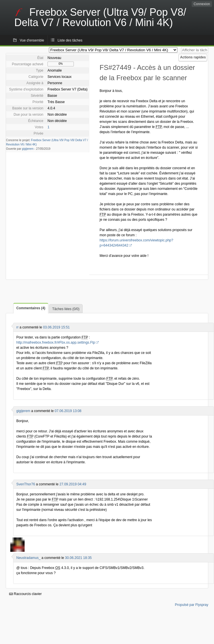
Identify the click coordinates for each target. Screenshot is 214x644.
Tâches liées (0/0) (66, 309)
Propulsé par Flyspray (192, 605)
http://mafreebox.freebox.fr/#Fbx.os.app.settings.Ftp (56, 342)
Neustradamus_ (28, 558)
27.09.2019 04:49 (73, 484)
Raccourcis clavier (25, 594)
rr (17, 327)
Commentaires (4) (31, 308)
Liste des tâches (70, 40)
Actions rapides (193, 57)
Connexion (202, 4)
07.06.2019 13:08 (68, 411)
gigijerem (28, 149)
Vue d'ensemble (32, 40)
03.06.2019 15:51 (56, 327)
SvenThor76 (26, 484)
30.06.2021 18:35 (78, 558)
